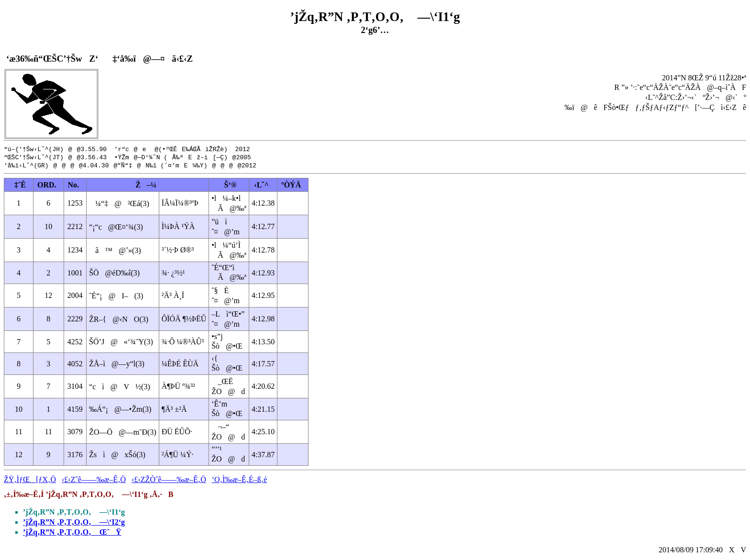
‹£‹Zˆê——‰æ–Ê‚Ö (94, 481)
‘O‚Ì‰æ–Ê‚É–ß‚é (240, 481)
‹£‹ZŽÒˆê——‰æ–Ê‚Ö (169, 481)
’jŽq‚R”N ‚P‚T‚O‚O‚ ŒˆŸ (72, 533)
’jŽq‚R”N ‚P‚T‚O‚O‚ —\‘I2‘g (74, 523)
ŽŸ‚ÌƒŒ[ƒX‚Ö (30, 481)
